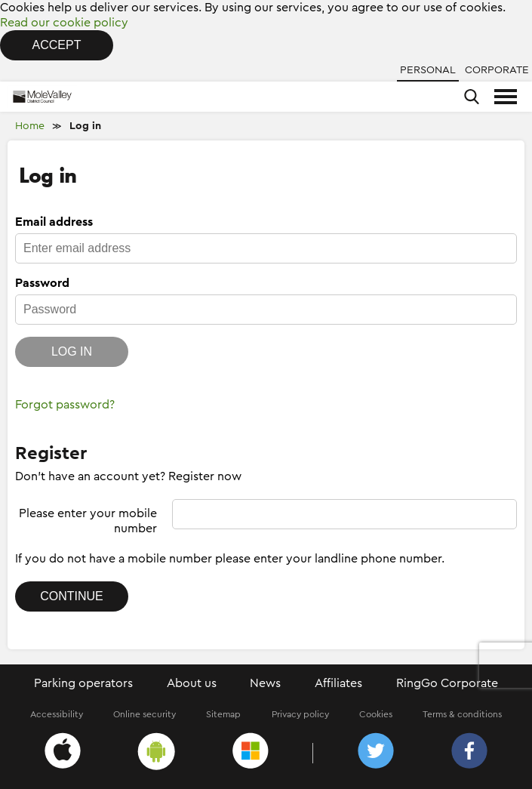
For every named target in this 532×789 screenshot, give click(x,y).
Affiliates (338, 683)
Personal (428, 70)
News (265, 683)
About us (192, 683)
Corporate (497, 70)
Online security (145, 714)
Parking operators (83, 683)
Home (30, 126)
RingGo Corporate (447, 683)
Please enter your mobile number (88, 521)
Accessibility (57, 714)
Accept (57, 45)
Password (42, 283)
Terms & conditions (462, 714)
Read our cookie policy (64, 23)
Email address (54, 222)
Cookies (376, 714)
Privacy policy (300, 714)
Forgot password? (65, 405)
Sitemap (223, 714)
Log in (85, 126)
